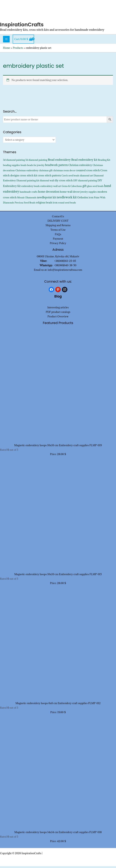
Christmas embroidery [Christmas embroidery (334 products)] (27, 172)
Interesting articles (58, 309)
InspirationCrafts (23, 26)
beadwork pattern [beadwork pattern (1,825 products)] (56, 167)
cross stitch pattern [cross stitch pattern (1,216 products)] (49, 177)
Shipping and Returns (58, 227)
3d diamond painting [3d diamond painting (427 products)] (14, 161)
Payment (58, 240)
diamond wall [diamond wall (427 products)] (47, 182)
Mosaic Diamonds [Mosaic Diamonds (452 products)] (27, 199)
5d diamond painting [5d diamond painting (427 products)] (36, 161)
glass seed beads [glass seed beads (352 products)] (95, 188)
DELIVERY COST (58, 223)
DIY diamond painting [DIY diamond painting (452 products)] (85, 182)
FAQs (58, 236)
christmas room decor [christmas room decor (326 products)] (64, 172)
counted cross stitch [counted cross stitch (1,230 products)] (88, 172)
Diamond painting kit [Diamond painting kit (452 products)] (28, 182)
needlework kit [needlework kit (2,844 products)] (67, 199)
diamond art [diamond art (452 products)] (86, 177)
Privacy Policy (58, 245)
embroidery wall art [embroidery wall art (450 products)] (51, 188)
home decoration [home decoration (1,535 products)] (49, 193)
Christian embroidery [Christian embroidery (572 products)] (80, 167)
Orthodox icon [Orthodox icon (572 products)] (85, 199)
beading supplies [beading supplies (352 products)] (12, 167)
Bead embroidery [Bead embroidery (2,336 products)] (59, 161)
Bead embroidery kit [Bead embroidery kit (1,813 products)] (84, 161)
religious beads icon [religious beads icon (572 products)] (47, 204)
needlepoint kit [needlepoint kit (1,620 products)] (47, 199)
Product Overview (58, 318)
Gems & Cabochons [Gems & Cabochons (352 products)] (72, 188)
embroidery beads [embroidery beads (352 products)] (31, 188)
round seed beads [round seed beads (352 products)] (67, 204)
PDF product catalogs (58, 314)
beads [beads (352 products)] (24, 167)
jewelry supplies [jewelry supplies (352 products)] (89, 194)
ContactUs (58, 218)
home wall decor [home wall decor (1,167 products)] (70, 193)
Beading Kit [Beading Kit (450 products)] (104, 161)
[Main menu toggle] (6, 41)
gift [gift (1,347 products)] (85, 188)
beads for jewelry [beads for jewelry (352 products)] (36, 167)
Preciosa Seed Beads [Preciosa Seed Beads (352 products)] (25, 204)
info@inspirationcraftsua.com (65, 272)
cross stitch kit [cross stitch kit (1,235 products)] (28, 177)
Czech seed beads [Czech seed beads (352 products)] (70, 177)
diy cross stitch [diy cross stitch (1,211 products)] (64, 182)
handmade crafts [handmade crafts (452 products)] (29, 194)
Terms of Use (58, 232)
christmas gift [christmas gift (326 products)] (46, 172)
